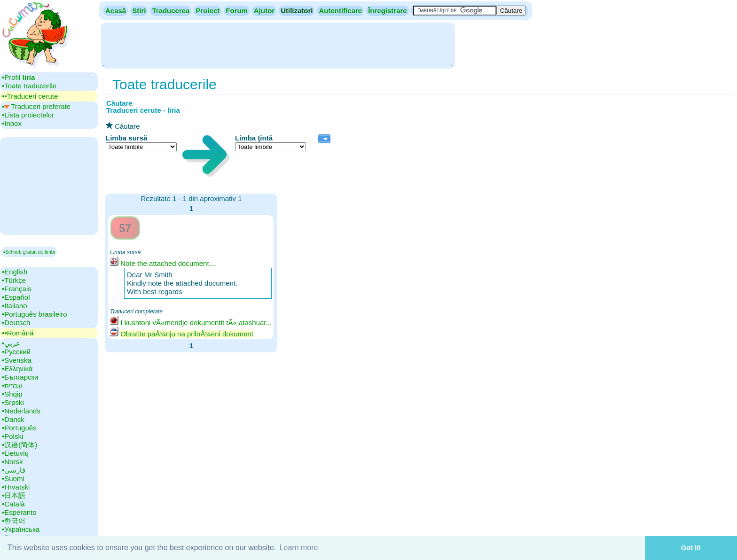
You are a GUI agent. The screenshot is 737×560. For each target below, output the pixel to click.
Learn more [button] (299, 548)
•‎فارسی (14, 470)
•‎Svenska (17, 360)
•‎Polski (12, 436)
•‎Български (20, 377)
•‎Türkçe (14, 280)
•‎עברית (12, 385)
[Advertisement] (278, 45)
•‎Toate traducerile (29, 86)
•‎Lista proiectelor (28, 115)
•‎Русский (16, 352)
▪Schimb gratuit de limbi (29, 252)
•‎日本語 (14, 495)
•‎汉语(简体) (20, 445)
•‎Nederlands (21, 411)
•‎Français (17, 289)
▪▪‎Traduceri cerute (30, 96)
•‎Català (13, 504)
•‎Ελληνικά (17, 369)
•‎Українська (21, 529)
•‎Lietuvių (15, 453)
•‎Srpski (13, 402)
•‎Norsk (12, 462)
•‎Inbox (12, 123)
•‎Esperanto (19, 512)
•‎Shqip (12, 394)
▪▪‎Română (18, 333)
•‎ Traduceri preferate (36, 106)
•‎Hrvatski (16, 487)
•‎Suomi (13, 478)
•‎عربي (11, 343)
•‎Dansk (13, 419)
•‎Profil (18, 77)
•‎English (15, 272)
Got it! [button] (691, 548)
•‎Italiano (15, 306)
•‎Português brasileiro (35, 314)
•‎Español (16, 297)
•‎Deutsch (16, 323)
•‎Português (19, 428)
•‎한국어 (14, 521)
